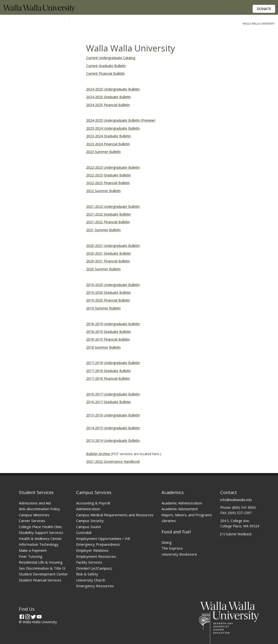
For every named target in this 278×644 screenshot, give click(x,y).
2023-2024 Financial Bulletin (108, 144)
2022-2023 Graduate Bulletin (108, 175)
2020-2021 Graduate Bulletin (108, 253)
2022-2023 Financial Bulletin (108, 183)
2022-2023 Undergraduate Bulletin (113, 167)
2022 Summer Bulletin (103, 191)
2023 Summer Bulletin (103, 152)
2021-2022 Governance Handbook (113, 462)
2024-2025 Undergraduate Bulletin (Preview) (121, 120)
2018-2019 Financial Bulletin (108, 339)
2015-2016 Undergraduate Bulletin (113, 415)
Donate (264, 9)
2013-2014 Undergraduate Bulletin (113, 441)
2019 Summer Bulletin (103, 308)
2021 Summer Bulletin (103, 230)
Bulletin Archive (99, 454)
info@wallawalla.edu (236, 500)
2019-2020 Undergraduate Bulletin (113, 285)
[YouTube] (39, 617)
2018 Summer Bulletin (103, 347)
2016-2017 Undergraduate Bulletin (113, 394)
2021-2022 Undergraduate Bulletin (113, 207)
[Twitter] (33, 617)
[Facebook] (22, 617)
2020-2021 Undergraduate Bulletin (113, 246)
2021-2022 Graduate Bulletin (108, 214)
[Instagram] (28, 617)
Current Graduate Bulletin (106, 66)
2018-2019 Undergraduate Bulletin (113, 324)
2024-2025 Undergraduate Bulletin (113, 89)
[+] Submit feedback (236, 534)
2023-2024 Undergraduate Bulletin (113, 128)
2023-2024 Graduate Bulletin (108, 136)
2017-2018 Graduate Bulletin (108, 371)
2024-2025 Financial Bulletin (108, 105)
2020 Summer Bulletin (103, 269)
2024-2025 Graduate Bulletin (108, 97)
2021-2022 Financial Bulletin (108, 222)
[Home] (39, 11)
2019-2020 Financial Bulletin (108, 300)
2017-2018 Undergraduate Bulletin (113, 363)
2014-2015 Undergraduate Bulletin (113, 428)
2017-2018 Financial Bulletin (108, 379)
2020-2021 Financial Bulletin (108, 261)
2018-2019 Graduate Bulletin (108, 332)
